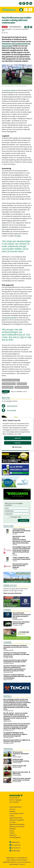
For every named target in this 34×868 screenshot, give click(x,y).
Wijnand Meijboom (7, 29)
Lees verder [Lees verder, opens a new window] (18, 434)
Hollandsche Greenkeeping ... (11, 380)
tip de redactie (12, 410)
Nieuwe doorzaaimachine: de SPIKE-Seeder (21, 773)
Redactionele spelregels (17, 824)
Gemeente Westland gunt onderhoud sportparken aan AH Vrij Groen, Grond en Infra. (16, 647)
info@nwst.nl (16, 842)
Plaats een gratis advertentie (13, 593)
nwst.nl (22, 864)
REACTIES (6, 398)
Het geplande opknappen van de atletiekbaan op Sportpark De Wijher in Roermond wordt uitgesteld (15, 734)
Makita (19, 236)
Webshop (12, 811)
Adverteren (13, 835)
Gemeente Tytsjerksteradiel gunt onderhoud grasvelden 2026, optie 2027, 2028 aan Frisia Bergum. (17, 676)
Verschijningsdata (15, 837)
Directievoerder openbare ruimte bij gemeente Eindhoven (20, 566)
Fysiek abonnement (16, 807)
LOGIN (6, 391)
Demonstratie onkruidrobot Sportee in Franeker (21, 623)
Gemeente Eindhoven (9, 384)
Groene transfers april (19, 766)
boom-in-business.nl (24, 862)
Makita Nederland (8, 387)
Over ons (12, 809)
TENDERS (7, 642)
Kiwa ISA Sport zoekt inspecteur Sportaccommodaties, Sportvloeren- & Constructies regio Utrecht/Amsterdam (21, 540)
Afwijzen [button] (18, 443)
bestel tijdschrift (12, 406)
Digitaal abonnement (16, 818)
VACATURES (9, 526)
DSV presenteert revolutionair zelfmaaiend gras (20, 754)
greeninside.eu (14, 864)
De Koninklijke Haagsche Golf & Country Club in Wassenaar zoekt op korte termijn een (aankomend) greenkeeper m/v (21, 550)
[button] (17, 447)
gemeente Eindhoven (11, 90)
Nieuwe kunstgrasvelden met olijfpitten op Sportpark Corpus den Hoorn (17, 741)
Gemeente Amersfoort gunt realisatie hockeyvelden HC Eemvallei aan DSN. (15, 661)
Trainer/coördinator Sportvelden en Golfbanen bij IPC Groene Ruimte (21, 531)
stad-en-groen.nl (12, 860)
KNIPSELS (7, 696)
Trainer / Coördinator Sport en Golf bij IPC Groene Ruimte (21, 558)
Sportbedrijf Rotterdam (9, 318)
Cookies (12, 833)
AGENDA (7, 610)
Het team (12, 822)
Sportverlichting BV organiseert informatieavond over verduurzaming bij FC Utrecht (22, 615)
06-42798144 (16, 848)
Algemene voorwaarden (17, 826)
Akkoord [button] (18, 438)
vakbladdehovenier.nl (9, 862)
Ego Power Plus (22, 384)
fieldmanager (16, 851)
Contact (12, 816)
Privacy (12, 831)
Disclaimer (13, 829)
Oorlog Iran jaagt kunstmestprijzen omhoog (21, 760)
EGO (3, 229)
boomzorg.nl (22, 860)
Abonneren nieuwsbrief (17, 820)
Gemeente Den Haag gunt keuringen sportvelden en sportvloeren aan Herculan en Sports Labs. (16, 654)
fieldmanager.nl (11, 858)
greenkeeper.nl (22, 858)
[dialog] (17, 434)
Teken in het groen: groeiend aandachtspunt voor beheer (21, 779)
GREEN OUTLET (10, 585)
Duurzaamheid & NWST (17, 813)
